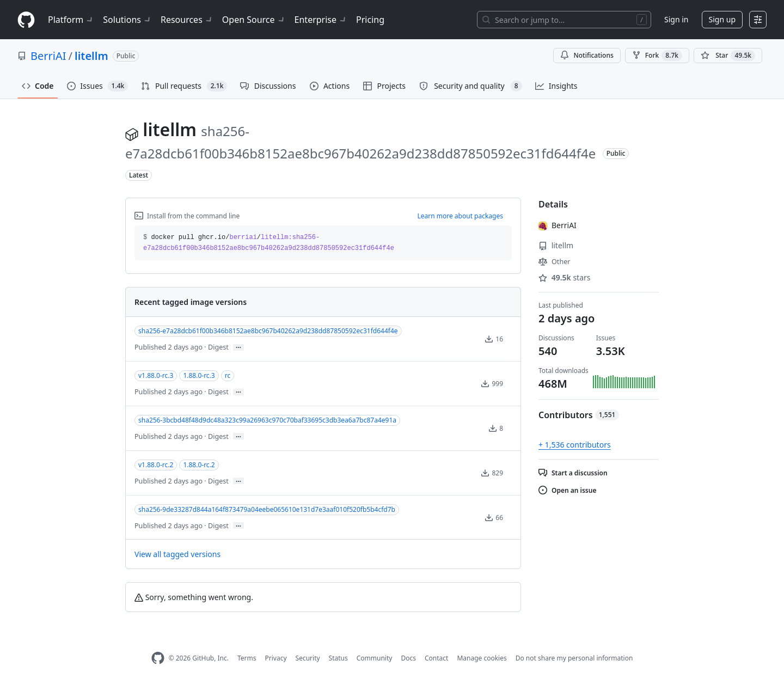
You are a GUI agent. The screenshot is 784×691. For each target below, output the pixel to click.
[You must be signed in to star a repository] (728, 56)
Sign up (722, 19)
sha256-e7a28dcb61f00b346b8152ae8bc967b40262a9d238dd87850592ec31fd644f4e (268, 331)
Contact (436, 658)
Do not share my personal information (574, 658)
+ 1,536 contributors (575, 445)
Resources (187, 20)
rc (228, 375)
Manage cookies (482, 658)
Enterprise (321, 20)
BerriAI (48, 56)
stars (565, 277)
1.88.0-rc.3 (199, 375)
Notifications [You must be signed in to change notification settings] (587, 55)
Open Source (254, 20)
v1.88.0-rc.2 (156, 465)
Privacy (276, 658)
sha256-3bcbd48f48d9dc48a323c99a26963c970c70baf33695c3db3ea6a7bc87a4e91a (267, 420)
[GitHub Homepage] (158, 658)
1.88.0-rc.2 (199, 465)
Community (375, 658)
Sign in (676, 19)
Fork (657, 56)
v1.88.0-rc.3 (156, 375)
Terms (247, 658)
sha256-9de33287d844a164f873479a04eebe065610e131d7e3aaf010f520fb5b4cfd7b (267, 509)
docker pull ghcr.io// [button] (269, 243)
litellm (91, 56)
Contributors (579, 415)
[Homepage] (26, 20)
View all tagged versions (177, 554)
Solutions (127, 20)
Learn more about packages (460, 216)
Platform (71, 20)
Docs (408, 658)
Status (338, 658)
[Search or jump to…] (564, 20)
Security (308, 658)
